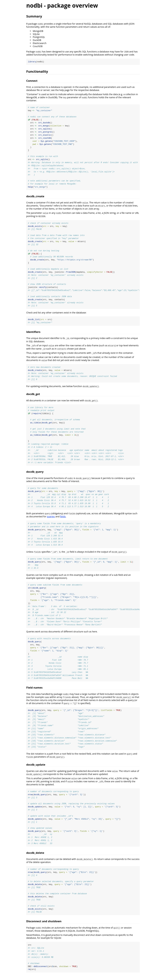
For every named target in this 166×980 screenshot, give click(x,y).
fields (63, 519)
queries (51, 519)
